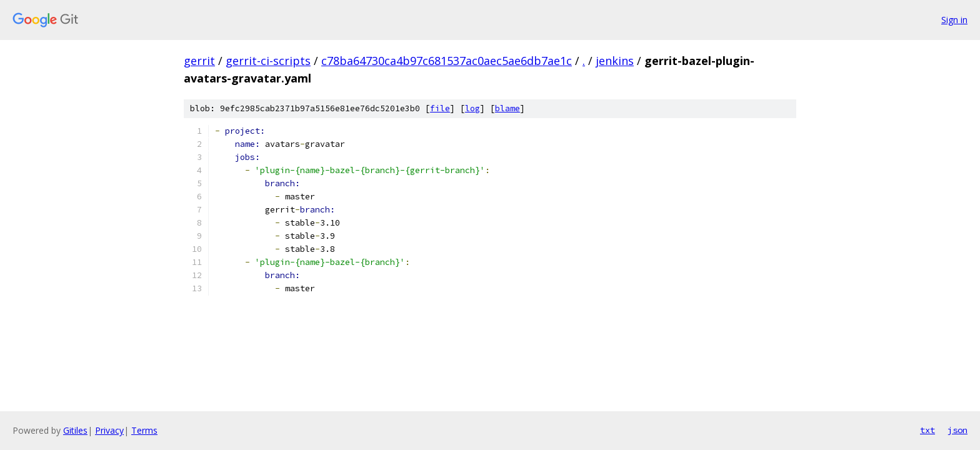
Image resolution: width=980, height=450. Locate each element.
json (957, 430)
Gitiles (75, 430)
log (472, 108)
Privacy (109, 430)
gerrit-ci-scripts (268, 61)
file (440, 108)
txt (927, 430)
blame (507, 108)
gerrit (199, 61)
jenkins (615, 61)
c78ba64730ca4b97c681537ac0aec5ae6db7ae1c (447, 61)
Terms (144, 430)
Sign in (954, 20)
